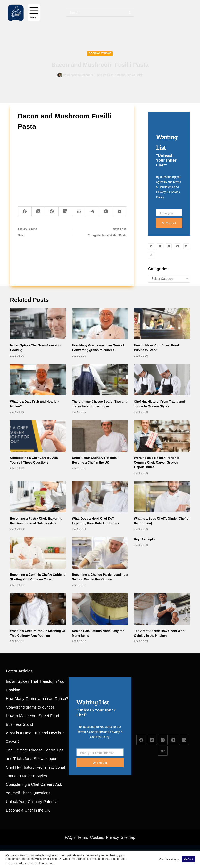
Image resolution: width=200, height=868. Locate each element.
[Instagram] (169, 246)
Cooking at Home (100, 53)
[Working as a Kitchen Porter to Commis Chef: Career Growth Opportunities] (162, 436)
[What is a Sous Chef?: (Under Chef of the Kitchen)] (162, 497)
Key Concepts (144, 539)
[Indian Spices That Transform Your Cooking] (38, 324)
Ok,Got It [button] (188, 859)
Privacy (112, 837)
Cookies (97, 837)
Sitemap (128, 837)
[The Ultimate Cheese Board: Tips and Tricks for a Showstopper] (100, 380)
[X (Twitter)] (38, 211)
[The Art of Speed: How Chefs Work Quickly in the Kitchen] (162, 609)
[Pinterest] (52, 211)
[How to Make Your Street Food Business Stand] (162, 324)
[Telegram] (92, 211)
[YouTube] (178, 246)
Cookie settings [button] (169, 859)
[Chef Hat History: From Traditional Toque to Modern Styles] (162, 380)
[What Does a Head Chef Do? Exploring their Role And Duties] (100, 497)
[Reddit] (79, 211)
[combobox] (96, 13)
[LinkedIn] (65, 211)
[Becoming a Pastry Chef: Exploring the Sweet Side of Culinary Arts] (38, 497)
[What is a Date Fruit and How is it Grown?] (38, 380)
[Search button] (130, 13)
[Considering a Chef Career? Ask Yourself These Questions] (38, 436)
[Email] (120, 211)
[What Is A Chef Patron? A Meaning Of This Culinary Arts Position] (38, 609)
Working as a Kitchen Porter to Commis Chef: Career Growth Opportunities (157, 462)
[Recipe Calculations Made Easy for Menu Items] (100, 609)
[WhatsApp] (106, 211)
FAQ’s (70, 837)
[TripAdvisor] (151, 255)
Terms (83, 837)
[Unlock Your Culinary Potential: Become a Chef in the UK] (100, 436)
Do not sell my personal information (31, 864)
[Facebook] (25, 211)
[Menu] (34, 13)
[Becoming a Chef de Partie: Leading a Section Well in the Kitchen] (100, 553)
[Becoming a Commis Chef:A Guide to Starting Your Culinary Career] (38, 553)
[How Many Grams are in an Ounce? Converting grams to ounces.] (100, 324)
